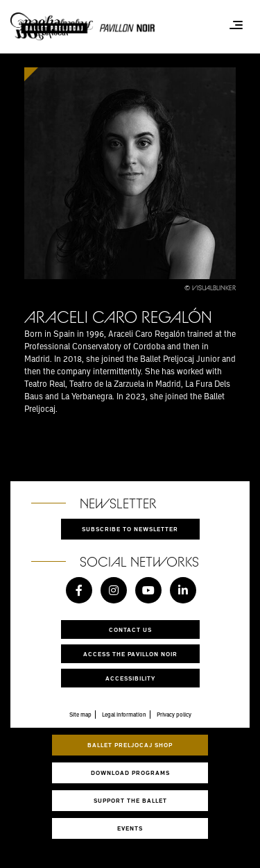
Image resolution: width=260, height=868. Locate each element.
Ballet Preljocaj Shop (130, 745)
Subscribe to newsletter (130, 529)
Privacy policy (174, 715)
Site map (80, 715)
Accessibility (130, 678)
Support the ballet (130, 800)
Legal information (124, 715)
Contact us (130, 629)
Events (130, 828)
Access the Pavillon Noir (130, 654)
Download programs (130, 773)
